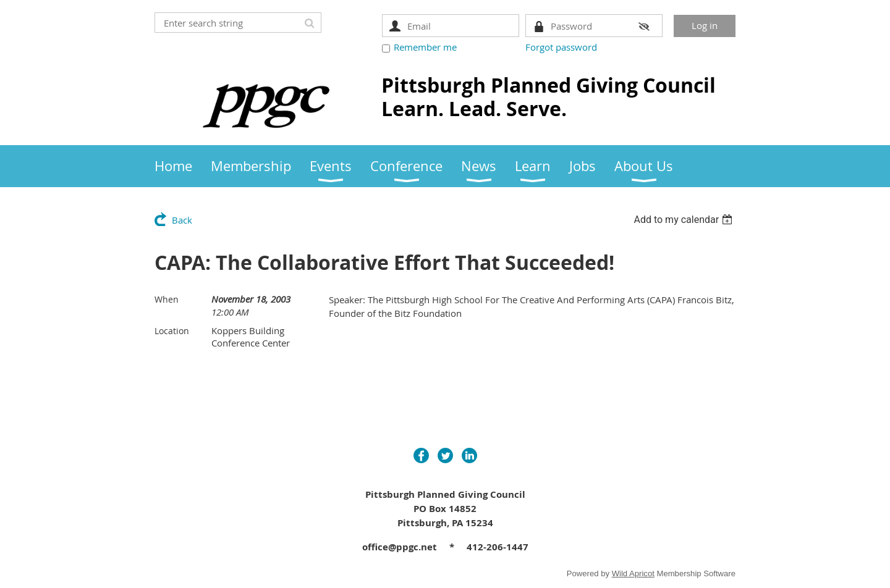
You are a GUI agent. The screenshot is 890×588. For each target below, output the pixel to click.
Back (182, 220)
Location (172, 331)
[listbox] (684, 220)
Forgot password (561, 47)
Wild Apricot (633, 573)
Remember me (425, 47)
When (167, 299)
